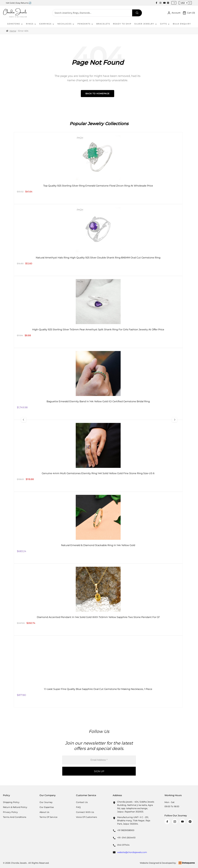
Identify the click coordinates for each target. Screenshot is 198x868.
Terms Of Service (48, 817)
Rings (31, 24)
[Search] (137, 13)
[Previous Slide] (24, 420)
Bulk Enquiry (182, 24)
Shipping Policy (11, 802)
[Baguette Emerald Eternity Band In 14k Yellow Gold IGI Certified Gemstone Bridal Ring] (98, 384)
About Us (44, 812)
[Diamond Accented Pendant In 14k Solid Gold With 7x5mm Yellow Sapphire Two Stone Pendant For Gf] (98, 600)
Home (13, 31)
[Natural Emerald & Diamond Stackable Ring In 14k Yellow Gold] (98, 528)
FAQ (78, 807)
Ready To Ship (122, 24)
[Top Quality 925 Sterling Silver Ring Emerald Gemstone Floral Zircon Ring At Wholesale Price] (98, 168)
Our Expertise (47, 807)
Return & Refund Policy (15, 807)
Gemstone (15, 24)
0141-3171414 (123, 845)
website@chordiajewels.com (132, 852)
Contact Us (82, 802)
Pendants (85, 24)
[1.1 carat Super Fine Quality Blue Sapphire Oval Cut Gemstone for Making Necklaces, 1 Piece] (98, 671)
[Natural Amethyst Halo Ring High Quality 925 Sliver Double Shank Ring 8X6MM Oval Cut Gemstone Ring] (98, 240)
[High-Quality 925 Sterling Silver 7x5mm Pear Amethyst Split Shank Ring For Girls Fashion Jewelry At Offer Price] (98, 312)
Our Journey (46, 802)
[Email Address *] (99, 760)
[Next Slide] (175, 420)
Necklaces (66, 24)
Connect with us (85, 812)
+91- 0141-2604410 (126, 838)
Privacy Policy (10, 812)
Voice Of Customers (87, 817)
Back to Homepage (98, 93)
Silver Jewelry (146, 24)
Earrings (47, 24)
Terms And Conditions (15, 817)
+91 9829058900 (126, 830)
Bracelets (103, 24)
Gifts (165, 24)
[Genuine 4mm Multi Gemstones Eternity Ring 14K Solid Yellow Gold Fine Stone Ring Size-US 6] (98, 456)
